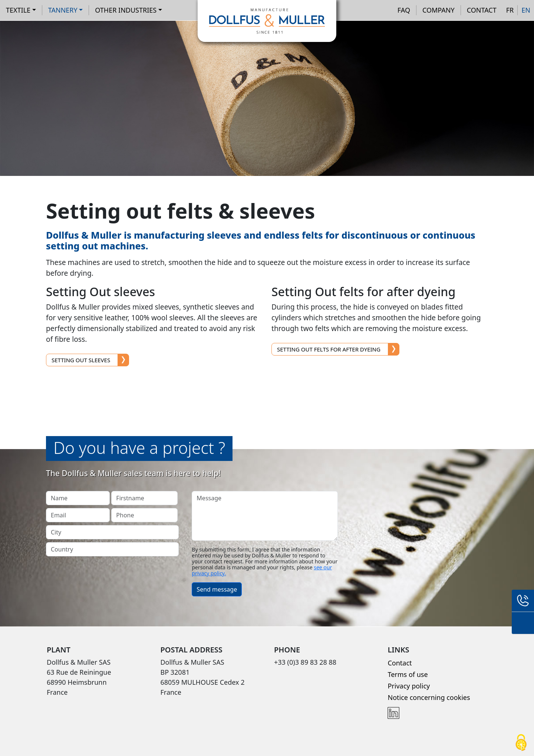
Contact (482, 10)
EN (526, 10)
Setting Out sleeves (81, 360)
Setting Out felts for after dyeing (329, 349)
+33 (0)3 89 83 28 (523, 601)
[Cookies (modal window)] (521, 743)
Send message (217, 589)
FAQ (404, 10)
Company (439, 10)
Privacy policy (409, 686)
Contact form (523, 623)
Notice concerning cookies (429, 697)
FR (510, 10)
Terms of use (408, 674)
